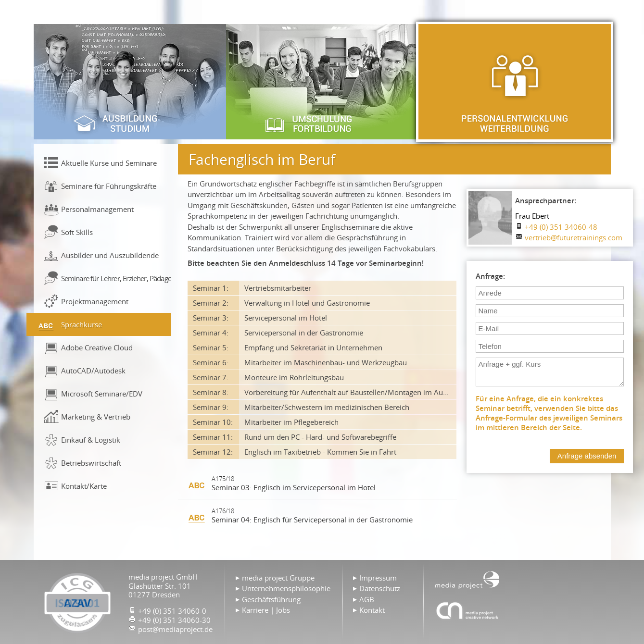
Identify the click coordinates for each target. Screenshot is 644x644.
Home (467, 579)
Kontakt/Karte (84, 486)
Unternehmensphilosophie (286, 588)
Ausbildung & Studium (130, 82)
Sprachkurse (82, 324)
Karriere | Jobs (266, 610)
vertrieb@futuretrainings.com (574, 237)
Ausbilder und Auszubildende (110, 255)
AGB (367, 599)
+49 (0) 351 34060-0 (172, 611)
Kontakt (372, 610)
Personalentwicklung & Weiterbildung (515, 82)
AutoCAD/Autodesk (93, 371)
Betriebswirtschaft (91, 463)
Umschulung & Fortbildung (322, 82)
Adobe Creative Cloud (97, 347)
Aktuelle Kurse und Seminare (109, 163)
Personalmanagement (97, 209)
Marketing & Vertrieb (96, 417)
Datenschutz (380, 588)
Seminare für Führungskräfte (109, 186)
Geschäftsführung (271, 599)
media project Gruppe (278, 578)
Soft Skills (77, 232)
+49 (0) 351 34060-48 (561, 227)
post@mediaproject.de (175, 629)
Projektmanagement (95, 301)
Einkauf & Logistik (91, 440)
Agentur (467, 610)
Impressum (378, 578)
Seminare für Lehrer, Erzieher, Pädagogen (116, 278)
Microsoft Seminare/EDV (102, 394)
